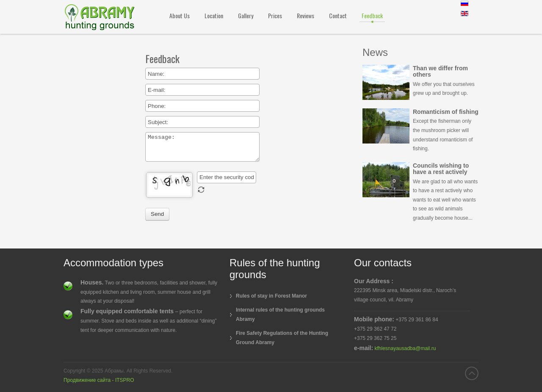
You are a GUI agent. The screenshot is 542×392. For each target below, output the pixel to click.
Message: (202, 147)
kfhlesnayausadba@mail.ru (405, 348)
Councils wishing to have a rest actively (441, 169)
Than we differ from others (440, 71)
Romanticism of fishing (446, 112)
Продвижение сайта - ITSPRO (99, 380)
